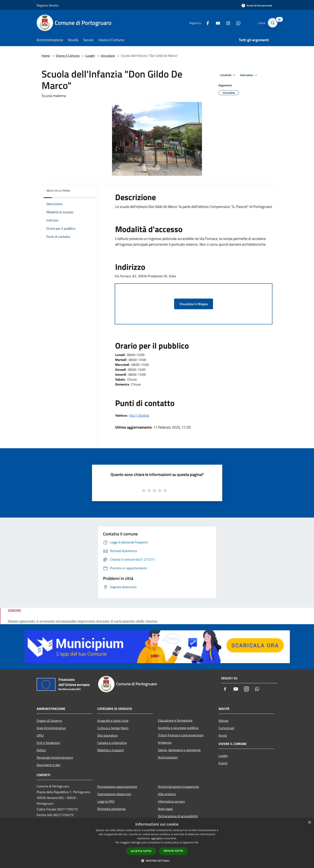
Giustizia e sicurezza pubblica (178, 728)
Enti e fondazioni (48, 743)
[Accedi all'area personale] (257, 5)
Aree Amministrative (51, 728)
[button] (157, 861)
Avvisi (223, 735)
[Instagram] (226, 23)
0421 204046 (139, 415)
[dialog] (157, 843)
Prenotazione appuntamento (117, 787)
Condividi (228, 75)
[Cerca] (273, 23)
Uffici (40, 735)
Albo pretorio (167, 794)
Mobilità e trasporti (111, 750)
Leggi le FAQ (106, 801)
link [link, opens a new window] (196, 842)
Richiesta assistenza (111, 809)
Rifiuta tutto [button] (173, 851)
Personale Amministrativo (55, 757)
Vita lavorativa (107, 735)
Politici (41, 750)
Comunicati (226, 728)
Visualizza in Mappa (194, 304)
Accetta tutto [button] (141, 851)
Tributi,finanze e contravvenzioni (181, 735)
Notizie (223, 721)
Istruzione (108, 56)
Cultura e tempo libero (113, 728)
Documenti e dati (49, 765)
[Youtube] (216, 23)
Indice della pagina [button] (58, 191)
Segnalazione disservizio (114, 794)
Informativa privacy (171, 801)
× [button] (309, 823)
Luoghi (90, 56)
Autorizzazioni (168, 757)
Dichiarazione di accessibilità (178, 816)
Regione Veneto (48, 5)
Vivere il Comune (68, 56)
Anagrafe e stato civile (113, 721)
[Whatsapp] (236, 23)
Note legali (165, 809)
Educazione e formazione (175, 720)
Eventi (223, 763)
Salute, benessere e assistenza (179, 750)
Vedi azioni (249, 75)
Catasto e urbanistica (112, 743)
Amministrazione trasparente (178, 787)
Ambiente (165, 743)
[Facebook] (205, 23)
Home (46, 56)
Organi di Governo (49, 721)
